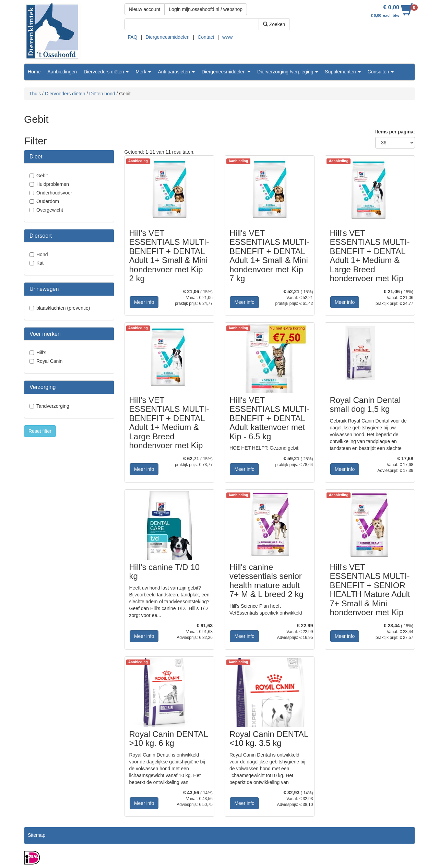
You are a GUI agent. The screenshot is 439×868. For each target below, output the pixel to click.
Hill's (41, 353)
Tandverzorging (53, 406)
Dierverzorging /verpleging (288, 72)
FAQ (133, 37)
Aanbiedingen (62, 72)
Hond (42, 254)
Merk (143, 72)
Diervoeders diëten (106, 72)
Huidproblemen (53, 184)
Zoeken (274, 24)
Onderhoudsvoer (54, 193)
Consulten (381, 72)
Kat (40, 263)
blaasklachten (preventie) (63, 308)
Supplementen (343, 72)
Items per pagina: (395, 132)
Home (34, 72)
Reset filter (40, 431)
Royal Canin (49, 361)
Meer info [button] (144, 302)
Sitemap (37, 835)
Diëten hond (102, 94)
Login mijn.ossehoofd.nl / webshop (206, 9)
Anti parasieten (176, 72)
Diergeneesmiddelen (167, 37)
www (227, 37)
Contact (206, 37)
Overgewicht (50, 210)
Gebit (42, 176)
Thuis (35, 94)
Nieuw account (145, 9)
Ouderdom (48, 201)
